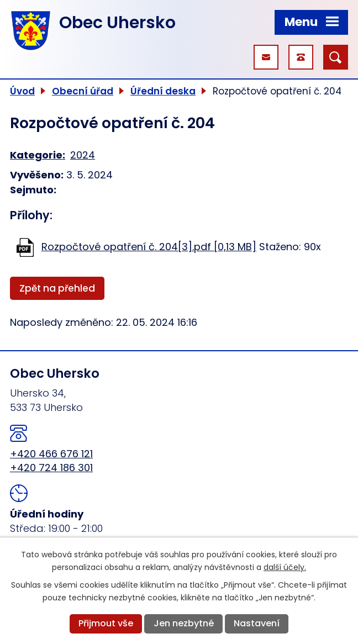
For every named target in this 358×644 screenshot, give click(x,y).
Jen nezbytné (184, 623)
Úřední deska (163, 91)
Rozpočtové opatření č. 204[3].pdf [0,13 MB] (149, 247)
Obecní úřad (83, 91)
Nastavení (257, 623)
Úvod (22, 91)
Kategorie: (38, 155)
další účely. (285, 567)
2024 (83, 155)
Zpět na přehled (57, 288)
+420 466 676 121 (51, 454)
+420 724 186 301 (51, 468)
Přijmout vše (106, 623)
